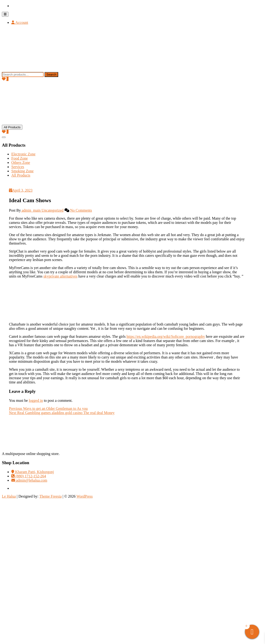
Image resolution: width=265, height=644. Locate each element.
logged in (36, 400)
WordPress (85, 496)
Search (51, 74)
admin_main (31, 210)
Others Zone (21, 163)
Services (18, 167)
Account (20, 22)
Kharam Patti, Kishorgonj (33, 472)
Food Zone (20, 158)
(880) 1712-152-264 (29, 476)
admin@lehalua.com (29, 480)
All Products (21, 175)
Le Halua (9, 496)
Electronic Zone (23, 154)
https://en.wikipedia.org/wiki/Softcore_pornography (166, 336)
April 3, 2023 (21, 190)
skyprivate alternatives (60, 276)
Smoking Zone (22, 171)
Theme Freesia (51, 496)
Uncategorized (52, 210)
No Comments (81, 210)
